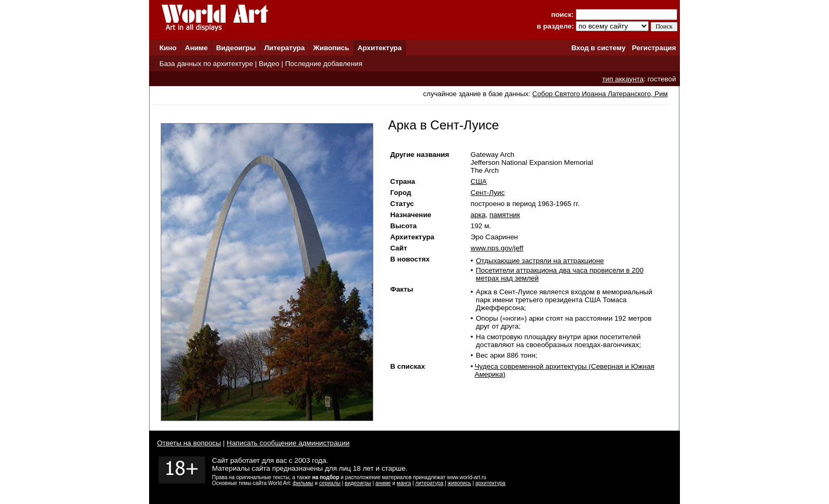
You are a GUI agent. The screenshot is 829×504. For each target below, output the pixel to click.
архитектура (490, 483)
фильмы (303, 483)
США (479, 181)
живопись (459, 483)
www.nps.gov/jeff (497, 248)
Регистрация (654, 48)
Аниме (196, 48)
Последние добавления (324, 64)
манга (404, 483)
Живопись (331, 48)
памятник (505, 215)
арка (478, 215)
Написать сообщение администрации (288, 443)
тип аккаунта (623, 79)
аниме (383, 483)
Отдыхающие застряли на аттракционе (540, 261)
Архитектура (379, 48)
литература (429, 483)
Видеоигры (236, 48)
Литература (285, 48)
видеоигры (358, 483)
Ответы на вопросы (189, 443)
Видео (269, 64)
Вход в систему (598, 48)
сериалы (330, 483)
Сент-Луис (488, 193)
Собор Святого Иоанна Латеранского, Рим (600, 94)
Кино (168, 48)
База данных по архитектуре (206, 64)
